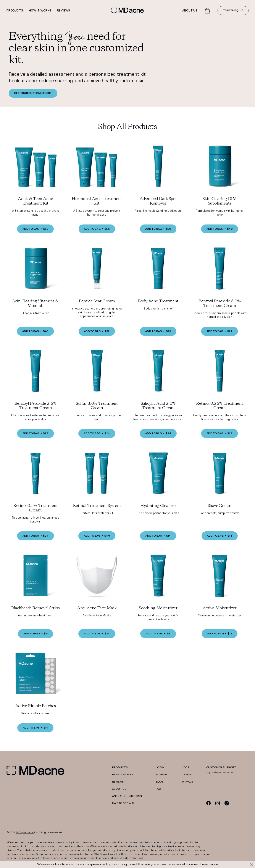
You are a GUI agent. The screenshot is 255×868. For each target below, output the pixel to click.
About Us (190, 11)
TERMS (187, 775)
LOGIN (160, 767)
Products (15, 11)
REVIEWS (118, 782)
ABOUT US (119, 789)
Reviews (63, 11)
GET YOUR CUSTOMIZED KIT (33, 93)
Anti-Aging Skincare (127, 796)
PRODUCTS (120, 767)
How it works (40, 11)
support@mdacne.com (221, 772)
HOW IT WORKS (123, 775)
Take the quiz (233, 11)
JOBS (186, 767)
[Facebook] (209, 803)
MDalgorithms (25, 833)
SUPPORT (162, 775)
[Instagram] (218, 803)
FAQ (158, 789)
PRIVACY (188, 782)
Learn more (209, 864)
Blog (160, 782)
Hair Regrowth (124, 803)
